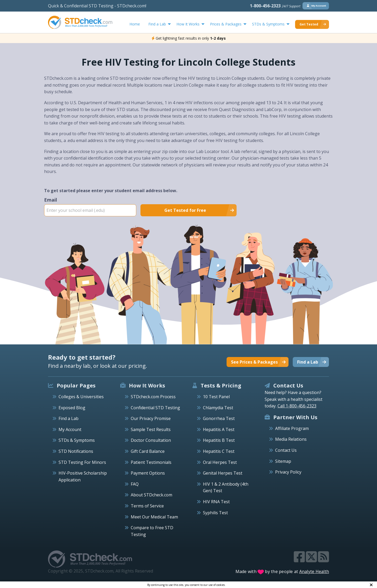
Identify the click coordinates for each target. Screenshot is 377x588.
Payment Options (148, 473)
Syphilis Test (215, 513)
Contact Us (286, 450)
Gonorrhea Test (219, 418)
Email (90, 206)
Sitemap (283, 461)
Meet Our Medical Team (154, 517)
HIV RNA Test (216, 502)
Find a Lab (69, 418)
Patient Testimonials (151, 462)
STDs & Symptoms (77, 440)
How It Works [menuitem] (188, 24)
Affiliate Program (292, 428)
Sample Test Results (151, 429)
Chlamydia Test (218, 408)
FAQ (135, 484)
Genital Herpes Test (223, 473)
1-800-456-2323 (275, 6)
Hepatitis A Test (219, 429)
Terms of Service (147, 506)
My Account (70, 429)
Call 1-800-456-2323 (297, 406)
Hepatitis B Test (219, 440)
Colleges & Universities (81, 397)
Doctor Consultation (151, 440)
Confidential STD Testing (155, 408)
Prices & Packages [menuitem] (226, 24)
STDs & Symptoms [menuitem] (268, 24)
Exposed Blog (72, 408)
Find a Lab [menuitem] (157, 24)
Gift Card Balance (148, 451)
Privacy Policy (288, 472)
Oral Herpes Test (220, 462)
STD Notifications (76, 451)
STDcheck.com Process (153, 397)
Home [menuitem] (135, 24)
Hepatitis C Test (219, 451)
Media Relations (291, 439)
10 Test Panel (216, 397)
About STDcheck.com (151, 495)
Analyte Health (314, 571)
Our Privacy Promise (151, 418)
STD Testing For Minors (82, 462)
